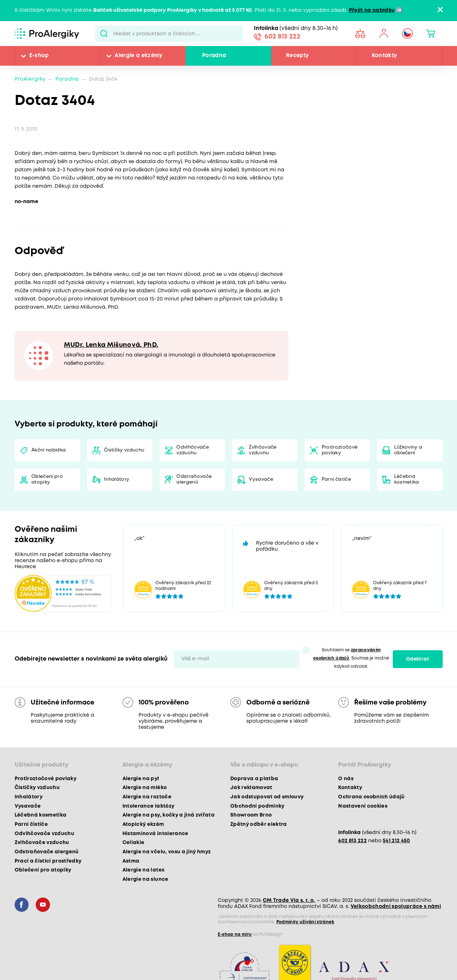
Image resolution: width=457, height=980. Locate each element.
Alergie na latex (144, 870)
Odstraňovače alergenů (194, 479)
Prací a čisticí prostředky (48, 861)
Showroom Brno (251, 815)
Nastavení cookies (363, 806)
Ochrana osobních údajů (371, 797)
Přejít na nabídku (372, 11)
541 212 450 (396, 841)
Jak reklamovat (251, 788)
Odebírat (418, 659)
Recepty (297, 56)
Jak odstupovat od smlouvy (267, 797)
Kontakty (385, 56)
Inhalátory (117, 479)
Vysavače (261, 479)
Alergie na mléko (145, 788)
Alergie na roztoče (147, 797)
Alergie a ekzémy (139, 56)
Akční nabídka (49, 450)
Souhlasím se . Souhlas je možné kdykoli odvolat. (351, 658)
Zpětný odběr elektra (259, 824)
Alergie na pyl (141, 779)
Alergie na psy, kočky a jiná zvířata (169, 815)
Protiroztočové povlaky (340, 450)
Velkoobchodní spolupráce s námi (396, 906)
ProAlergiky (30, 79)
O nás (346, 779)
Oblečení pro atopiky (47, 479)
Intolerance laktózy (148, 806)
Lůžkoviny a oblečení (408, 450)
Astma (131, 861)
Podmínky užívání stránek (305, 922)
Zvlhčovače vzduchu (263, 450)
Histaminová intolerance (155, 834)
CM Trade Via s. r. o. (289, 900)
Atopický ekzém (143, 824)
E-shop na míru (235, 934)
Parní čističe (336, 479)
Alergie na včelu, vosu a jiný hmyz (167, 852)
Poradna (214, 56)
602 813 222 (282, 37)
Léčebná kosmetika (407, 479)
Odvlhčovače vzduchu (193, 450)
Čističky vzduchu (124, 450)
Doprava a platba (254, 779)
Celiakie (134, 843)
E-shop (39, 56)
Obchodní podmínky (257, 806)
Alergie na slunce (145, 879)
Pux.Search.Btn (104, 34)
